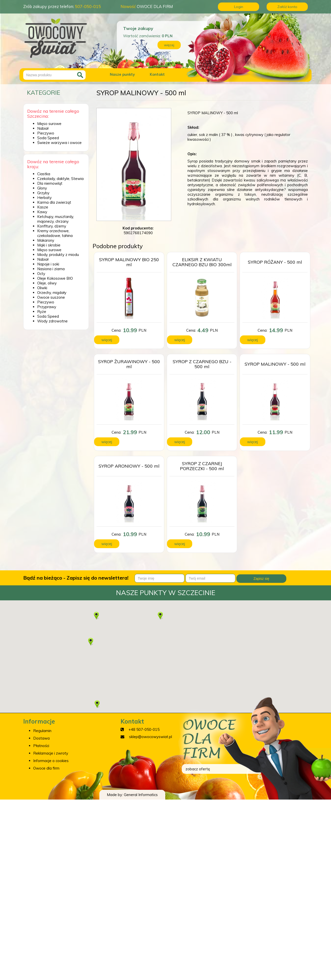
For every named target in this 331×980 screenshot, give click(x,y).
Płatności (41, 746)
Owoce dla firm (46, 768)
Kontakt (157, 74)
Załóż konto (287, 7)
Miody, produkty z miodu (58, 255)
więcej (169, 45)
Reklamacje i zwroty (51, 753)
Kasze (43, 207)
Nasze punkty (122, 74)
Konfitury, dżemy (52, 226)
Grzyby (43, 193)
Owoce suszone (51, 297)
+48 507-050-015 (144, 729)
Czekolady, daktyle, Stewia (60, 179)
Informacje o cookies (51, 761)
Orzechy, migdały (52, 293)
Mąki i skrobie (49, 245)
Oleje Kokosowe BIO (55, 278)
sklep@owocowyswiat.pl (151, 737)
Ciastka (44, 174)
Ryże (42, 312)
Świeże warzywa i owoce (59, 143)
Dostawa (41, 738)
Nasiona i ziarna (51, 269)
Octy (41, 274)
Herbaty (44, 198)
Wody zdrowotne (52, 321)
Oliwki (42, 288)
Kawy (42, 212)
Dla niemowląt (50, 183)
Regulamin (42, 731)
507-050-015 (88, 6)
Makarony (46, 240)
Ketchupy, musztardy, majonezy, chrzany (56, 219)
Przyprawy (47, 307)
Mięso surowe (49, 124)
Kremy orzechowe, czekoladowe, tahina (55, 233)
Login (239, 7)
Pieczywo (46, 133)
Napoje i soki (48, 264)
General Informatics (141, 795)
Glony (42, 188)
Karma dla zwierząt (54, 202)
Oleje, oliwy (47, 283)
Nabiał (43, 128)
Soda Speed (48, 138)
